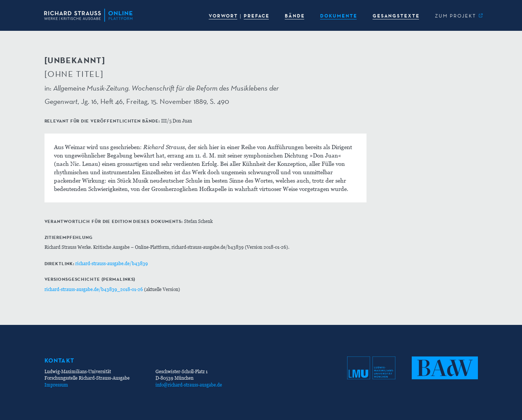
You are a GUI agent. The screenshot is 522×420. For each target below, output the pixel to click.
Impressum (56, 385)
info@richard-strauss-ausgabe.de (189, 385)
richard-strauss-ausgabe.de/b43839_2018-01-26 (94, 289)
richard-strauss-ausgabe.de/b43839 (112, 263)
